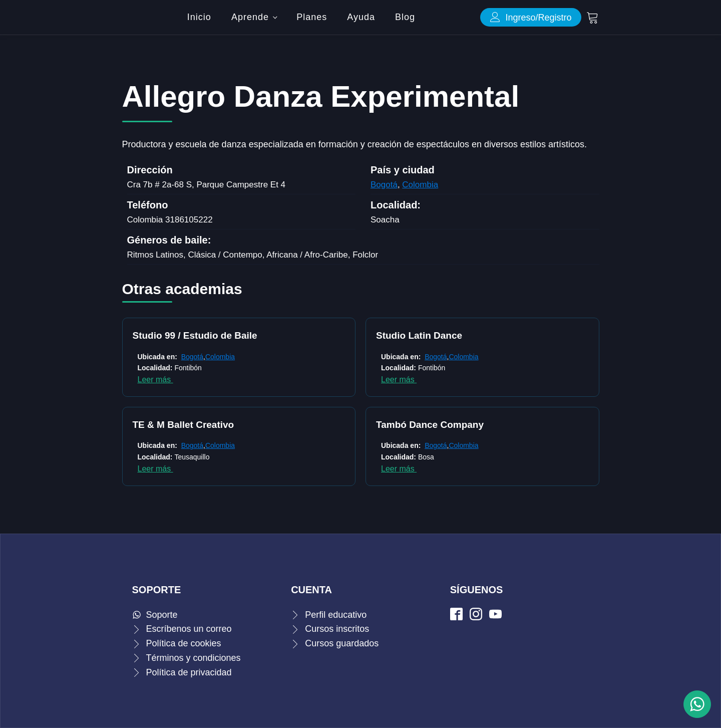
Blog (405, 17)
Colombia (420, 185)
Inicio (199, 17)
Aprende (250, 17)
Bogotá (384, 185)
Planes (312, 17)
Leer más (155, 380)
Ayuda (361, 17)
